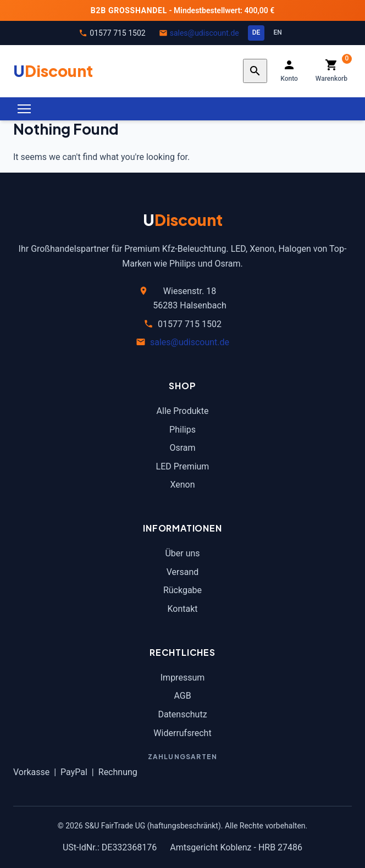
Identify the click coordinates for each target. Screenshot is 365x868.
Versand (183, 572)
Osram (182, 448)
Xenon (182, 485)
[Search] (255, 71)
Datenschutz (182, 714)
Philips (182, 430)
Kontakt (182, 609)
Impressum (183, 678)
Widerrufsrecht (182, 733)
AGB (182, 696)
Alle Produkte (183, 411)
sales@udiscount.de (204, 33)
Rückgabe (182, 590)
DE (256, 32)
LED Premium (183, 466)
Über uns (182, 553)
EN (277, 32)
